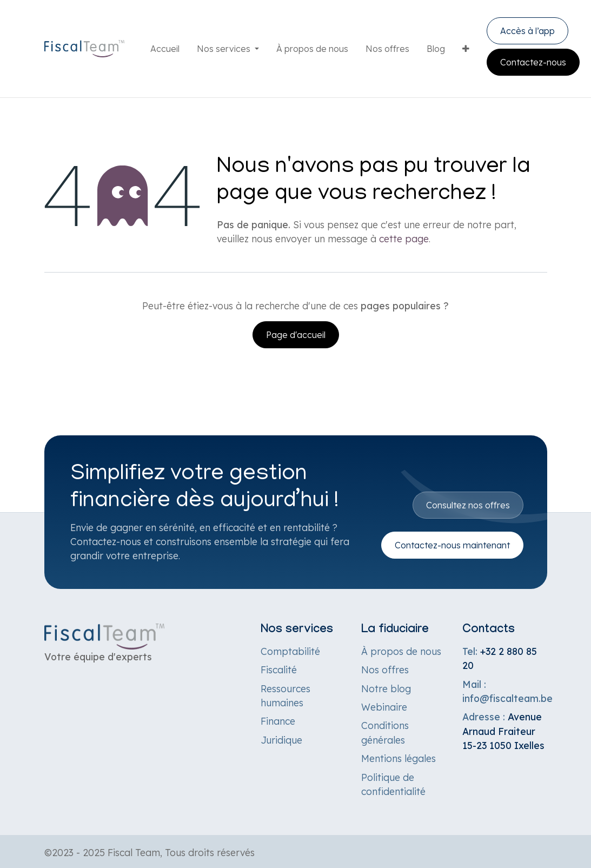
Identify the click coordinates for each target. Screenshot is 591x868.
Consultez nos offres (468, 505)
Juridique (281, 740)
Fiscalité (279, 670)
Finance (278, 721)
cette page (404, 238)
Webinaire (384, 707)
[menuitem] (165, 49)
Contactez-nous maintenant (452, 545)
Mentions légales (399, 758)
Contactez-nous (533, 62)
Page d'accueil (296, 335)
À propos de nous (401, 651)
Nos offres (385, 670)
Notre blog (386, 688)
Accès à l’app (527, 31)
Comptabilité (290, 651)
